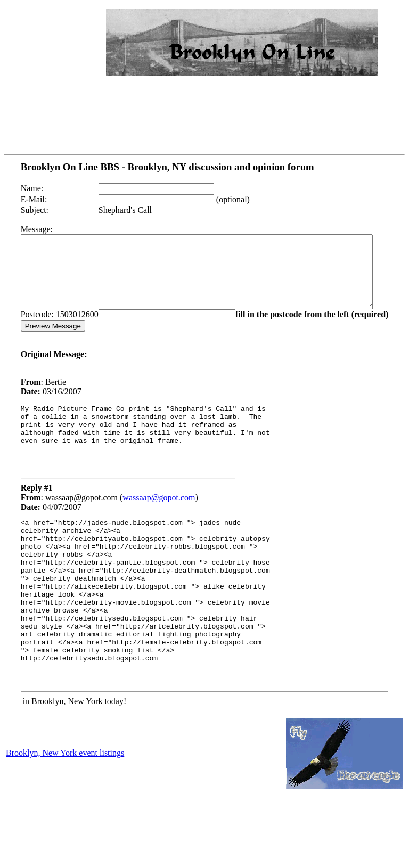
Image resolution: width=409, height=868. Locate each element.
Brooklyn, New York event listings (65, 807)
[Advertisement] (68, 40)
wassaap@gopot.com (145, 521)
